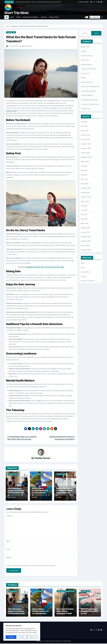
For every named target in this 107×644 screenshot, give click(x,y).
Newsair (59, 642)
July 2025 (84, 166)
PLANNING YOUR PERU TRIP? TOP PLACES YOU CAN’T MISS (45, 267)
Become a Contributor (31, 17)
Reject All (22, 637)
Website (9, 557)
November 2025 (86, 148)
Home (12, 17)
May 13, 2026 (12, 497)
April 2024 (84, 219)
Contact (44, 17)
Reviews (83, 78)
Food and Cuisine (86, 64)
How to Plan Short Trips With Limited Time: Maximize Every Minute (64, 492)
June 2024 (84, 210)
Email (9, 549)
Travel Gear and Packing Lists (90, 87)
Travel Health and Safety (89, 91)
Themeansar (67, 642)
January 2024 (85, 232)
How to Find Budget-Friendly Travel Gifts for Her (90, 612)
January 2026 (85, 139)
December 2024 (86, 188)
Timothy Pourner (16, 46)
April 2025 (84, 179)
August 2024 (85, 201)
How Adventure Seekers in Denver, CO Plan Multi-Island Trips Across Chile (17, 492)
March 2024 (85, 223)
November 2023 (86, 241)
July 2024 (84, 206)
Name (9, 540)
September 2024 (86, 197)
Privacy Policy (54, 17)
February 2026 (86, 135)
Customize (11, 637)
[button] (102, 17)
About (19, 17)
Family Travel (85, 60)
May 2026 (84, 122)
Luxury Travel (85, 73)
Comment (10, 515)
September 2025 (86, 157)
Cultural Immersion (87, 56)
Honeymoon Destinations (89, 69)
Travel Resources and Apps (89, 100)
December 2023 (86, 237)
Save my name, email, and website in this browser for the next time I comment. (32, 565)
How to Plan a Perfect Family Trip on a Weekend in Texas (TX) (40, 492)
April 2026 (84, 126)
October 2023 (85, 245)
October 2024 (85, 192)
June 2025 (84, 170)
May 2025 (84, 175)
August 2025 (85, 162)
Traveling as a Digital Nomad (90, 104)
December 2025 (86, 144)
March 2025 (85, 184)
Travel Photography (87, 95)
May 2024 (84, 215)
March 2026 (85, 131)
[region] (22, 632)
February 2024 (86, 228)
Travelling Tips (11, 32)
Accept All (33, 637)
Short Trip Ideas (16, 13)
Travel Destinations (87, 82)
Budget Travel (85, 47)
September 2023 (86, 250)
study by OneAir (11, 111)
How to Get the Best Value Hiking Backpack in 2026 (65, 612)
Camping (84, 51)
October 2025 (85, 153)
